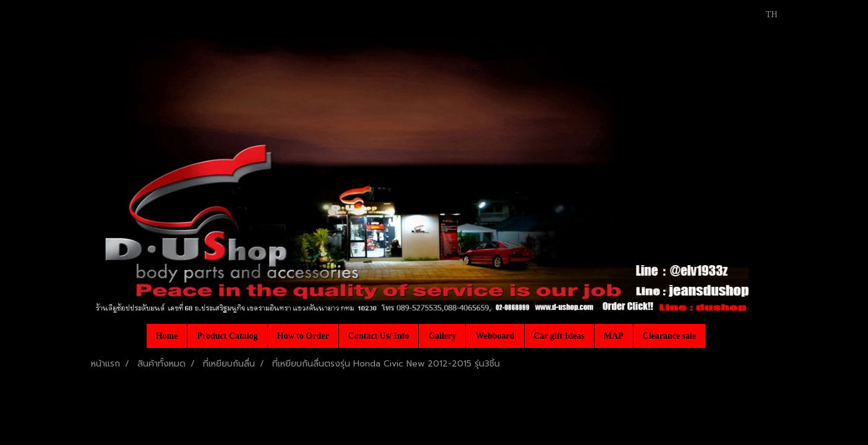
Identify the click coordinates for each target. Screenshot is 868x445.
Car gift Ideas (559, 336)
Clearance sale (670, 336)
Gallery (442, 336)
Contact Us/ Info (379, 336)
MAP (614, 336)
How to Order (303, 336)
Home (167, 336)
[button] (716, 336)
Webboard (495, 336)
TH (765, 15)
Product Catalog (227, 336)
